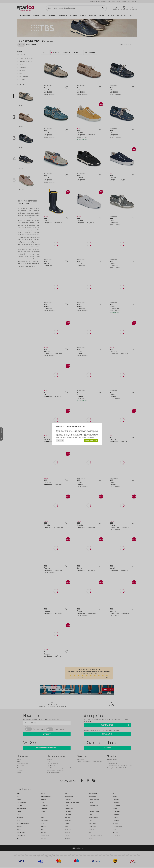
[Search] (103, 8)
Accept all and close (91, 441)
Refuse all (60, 441)
